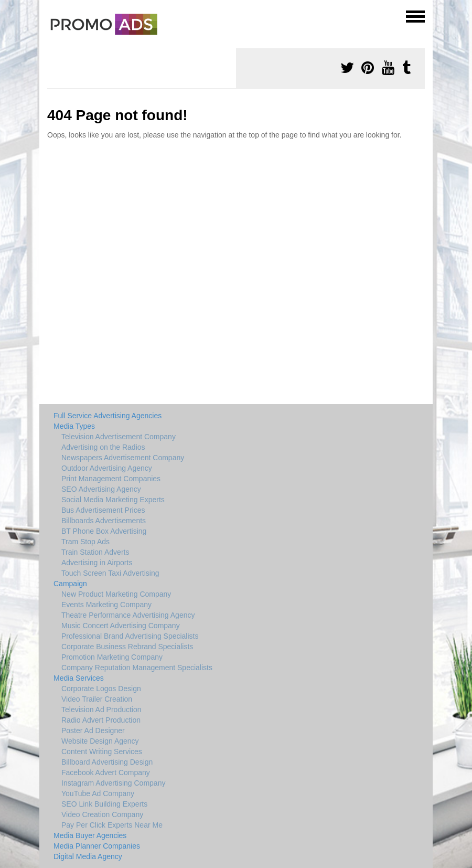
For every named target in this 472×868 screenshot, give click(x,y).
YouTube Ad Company (98, 793)
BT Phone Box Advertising (104, 531)
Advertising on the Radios (103, 447)
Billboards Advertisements (104, 521)
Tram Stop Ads (85, 542)
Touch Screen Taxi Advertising (110, 573)
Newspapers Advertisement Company (123, 458)
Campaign (70, 584)
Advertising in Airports (97, 563)
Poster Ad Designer (93, 731)
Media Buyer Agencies (90, 835)
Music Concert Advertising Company (121, 626)
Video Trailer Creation (97, 699)
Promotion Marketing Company (112, 657)
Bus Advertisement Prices (103, 510)
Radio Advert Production (101, 720)
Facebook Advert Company (106, 772)
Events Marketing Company (106, 605)
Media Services (79, 678)
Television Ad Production (101, 710)
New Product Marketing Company (116, 594)
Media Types (74, 426)
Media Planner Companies (97, 846)
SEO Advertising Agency (101, 489)
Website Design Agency (100, 741)
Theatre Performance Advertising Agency (128, 615)
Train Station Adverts (95, 552)
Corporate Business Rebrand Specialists (127, 647)
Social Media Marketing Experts (113, 500)
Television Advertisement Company (119, 437)
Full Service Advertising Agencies (108, 416)
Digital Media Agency (88, 856)
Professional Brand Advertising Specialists (130, 636)
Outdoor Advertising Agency (107, 468)
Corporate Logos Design (101, 689)
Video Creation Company (102, 814)
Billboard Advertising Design (107, 762)
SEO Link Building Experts (104, 804)
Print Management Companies (111, 479)
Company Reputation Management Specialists (137, 668)
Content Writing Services (102, 751)
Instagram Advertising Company (113, 783)
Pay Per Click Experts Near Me (112, 825)
